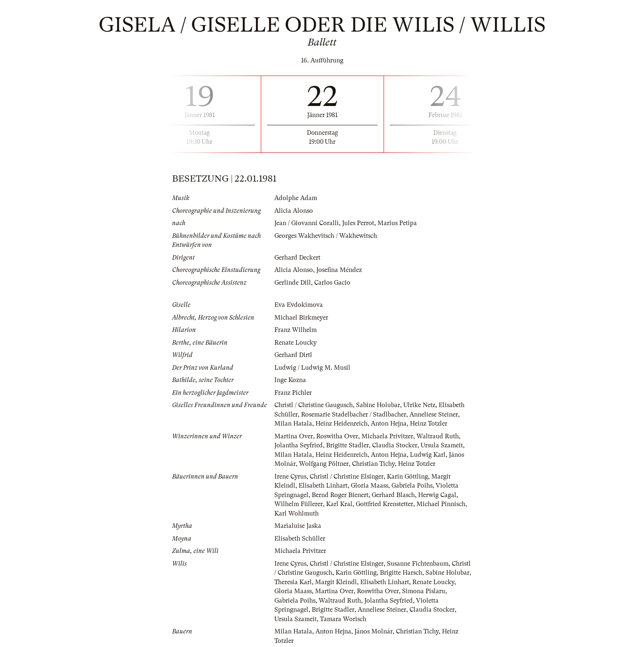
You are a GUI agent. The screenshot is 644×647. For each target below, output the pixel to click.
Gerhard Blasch (393, 495)
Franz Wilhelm (296, 330)
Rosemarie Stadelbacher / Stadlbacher (354, 414)
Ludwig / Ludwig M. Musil (312, 368)
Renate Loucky (296, 343)
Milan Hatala (293, 424)
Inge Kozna (290, 380)
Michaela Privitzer (387, 436)
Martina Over (294, 436)
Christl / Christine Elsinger (347, 477)
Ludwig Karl (428, 455)
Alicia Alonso (294, 211)
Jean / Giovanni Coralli (307, 223)
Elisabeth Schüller (300, 539)
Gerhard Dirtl (293, 355)
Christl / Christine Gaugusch (314, 405)
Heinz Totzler (429, 424)
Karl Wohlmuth (297, 513)
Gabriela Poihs (412, 486)
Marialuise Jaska (298, 526)
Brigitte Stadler (347, 445)
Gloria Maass (369, 486)
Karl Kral (339, 504)
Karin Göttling (407, 477)
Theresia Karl (293, 582)
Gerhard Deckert (297, 258)
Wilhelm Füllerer (299, 504)
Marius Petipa (397, 223)
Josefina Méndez (339, 270)
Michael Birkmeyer (301, 318)
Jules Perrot (358, 223)
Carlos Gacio (332, 283)
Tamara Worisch (343, 619)
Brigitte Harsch (401, 573)
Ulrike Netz (419, 405)
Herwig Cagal (437, 495)
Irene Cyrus (290, 477)
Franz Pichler (293, 393)
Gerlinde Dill (293, 283)
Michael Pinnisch (441, 504)
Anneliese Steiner (434, 414)
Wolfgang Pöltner (324, 464)
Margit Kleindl (336, 582)
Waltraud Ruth (438, 436)
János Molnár (374, 631)
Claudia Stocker (395, 445)
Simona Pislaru (424, 591)
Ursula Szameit (442, 445)
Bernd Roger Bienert (340, 495)
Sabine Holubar (378, 405)
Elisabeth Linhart (323, 486)
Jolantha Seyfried (299, 445)
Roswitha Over (337, 436)
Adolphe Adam (296, 198)
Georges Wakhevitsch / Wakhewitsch (326, 236)
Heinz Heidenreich (342, 424)
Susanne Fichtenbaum (418, 564)
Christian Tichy (373, 464)
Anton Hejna (389, 424)
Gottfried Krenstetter (384, 504)
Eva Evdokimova (299, 305)
